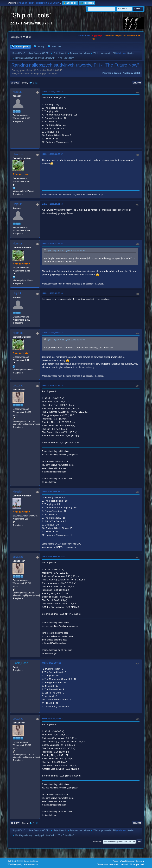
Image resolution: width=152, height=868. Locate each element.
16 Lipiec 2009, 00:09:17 (52, 333)
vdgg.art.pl (97, 36)
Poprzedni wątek (112, 73)
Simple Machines (31, 861)
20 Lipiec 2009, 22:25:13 (52, 385)
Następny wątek (132, 73)
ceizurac (18, 386)
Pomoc (115, 861)
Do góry (15, 823)
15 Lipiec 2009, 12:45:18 (52, 92)
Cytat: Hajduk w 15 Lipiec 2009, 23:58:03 (66, 340)
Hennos (18, 154)
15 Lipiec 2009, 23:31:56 (52, 204)
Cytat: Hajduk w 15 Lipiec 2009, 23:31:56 (66, 250)
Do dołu (15, 83)
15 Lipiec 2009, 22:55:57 (52, 154)
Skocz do (97, 842)
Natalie (17, 492)
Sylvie (130, 53)
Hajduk (17, 92)
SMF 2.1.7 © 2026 (15, 861)
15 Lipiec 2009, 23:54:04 (52, 243)
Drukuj (137, 83)
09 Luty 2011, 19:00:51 (51, 663)
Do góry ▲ (140, 861)
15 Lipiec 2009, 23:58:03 (52, 293)
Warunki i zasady (127, 861)
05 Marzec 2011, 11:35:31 (53, 718)
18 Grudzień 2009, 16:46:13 (53, 557)
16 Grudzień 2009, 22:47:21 (53, 491)
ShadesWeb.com (31, 864)
